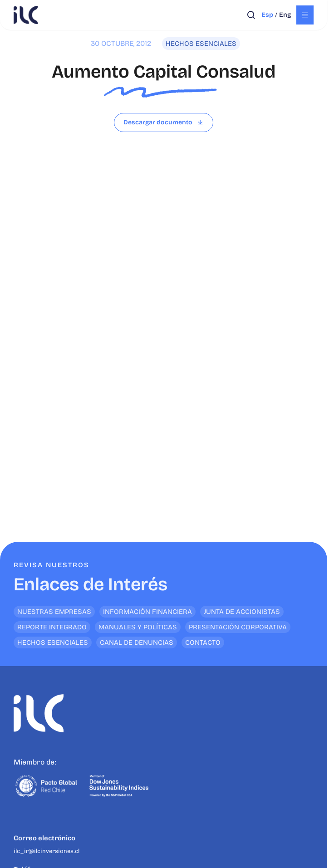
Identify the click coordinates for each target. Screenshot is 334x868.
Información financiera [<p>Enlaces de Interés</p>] (147, 612)
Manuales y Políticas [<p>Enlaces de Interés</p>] (138, 627)
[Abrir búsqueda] (251, 15)
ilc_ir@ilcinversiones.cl (47, 851)
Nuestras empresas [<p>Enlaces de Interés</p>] (54, 612)
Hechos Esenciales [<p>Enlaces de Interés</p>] (53, 642)
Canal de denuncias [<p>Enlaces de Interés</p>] (137, 642)
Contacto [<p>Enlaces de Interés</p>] (203, 642)
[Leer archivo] (164, 123)
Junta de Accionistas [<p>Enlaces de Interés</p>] (242, 612)
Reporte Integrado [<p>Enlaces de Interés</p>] (52, 627)
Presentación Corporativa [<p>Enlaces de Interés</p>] (238, 627)
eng (285, 15)
